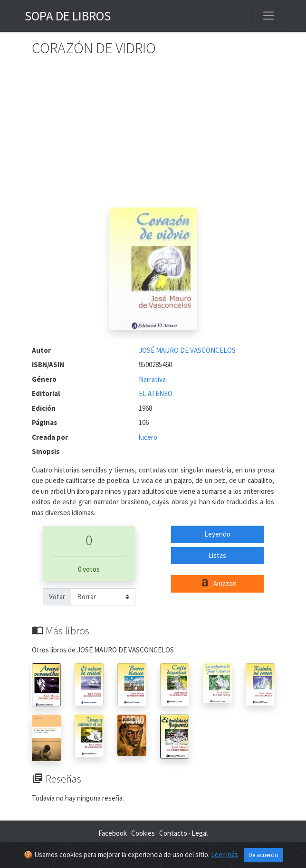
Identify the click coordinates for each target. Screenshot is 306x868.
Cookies (143, 833)
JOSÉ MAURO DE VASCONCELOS (187, 350)
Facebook (113, 833)
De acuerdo (263, 855)
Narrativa (152, 379)
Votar (57, 597)
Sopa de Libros (68, 16)
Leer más (225, 854)
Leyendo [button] (217, 534)
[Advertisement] (153, 136)
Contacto (173, 833)
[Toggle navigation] (268, 16)
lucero (148, 437)
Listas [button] (217, 555)
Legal (200, 833)
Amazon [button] (217, 584)
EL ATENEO (156, 393)
